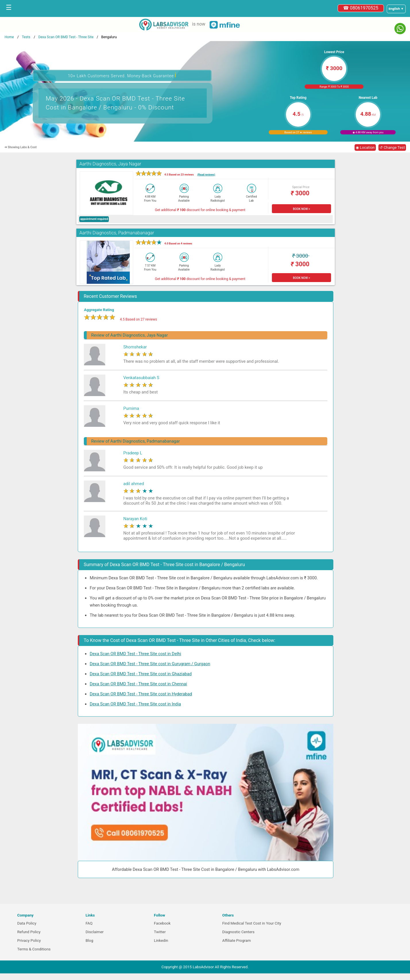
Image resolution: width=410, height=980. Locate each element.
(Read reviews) (206, 174)
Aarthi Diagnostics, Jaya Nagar (110, 164)
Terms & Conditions (34, 949)
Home (9, 37)
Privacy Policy (29, 941)
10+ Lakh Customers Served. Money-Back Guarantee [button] (122, 75)
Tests (26, 37)
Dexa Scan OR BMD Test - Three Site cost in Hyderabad (141, 694)
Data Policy (27, 923)
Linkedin (161, 941)
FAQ (89, 923)
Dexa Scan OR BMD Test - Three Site (66, 37)
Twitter (160, 932)
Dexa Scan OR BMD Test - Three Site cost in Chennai (138, 684)
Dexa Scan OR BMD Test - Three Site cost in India (135, 704)
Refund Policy (29, 932)
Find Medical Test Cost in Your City (252, 923)
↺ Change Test (392, 147)
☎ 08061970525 (361, 8)
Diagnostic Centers (238, 932)
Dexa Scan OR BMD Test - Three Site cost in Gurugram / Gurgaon (150, 664)
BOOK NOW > (301, 209)
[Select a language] (396, 9)
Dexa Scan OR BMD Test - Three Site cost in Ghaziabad (141, 674)
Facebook (162, 923)
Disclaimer (95, 932)
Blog (89, 941)
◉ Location (365, 147)
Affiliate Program (237, 941)
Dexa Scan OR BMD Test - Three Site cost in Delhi (135, 654)
